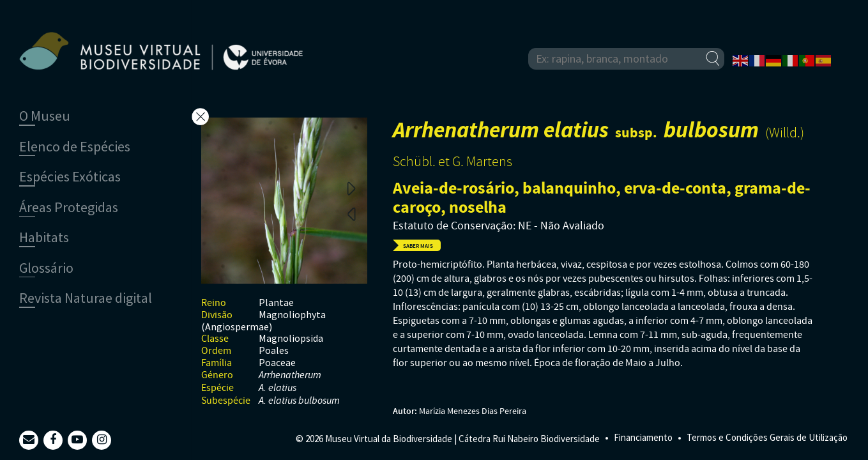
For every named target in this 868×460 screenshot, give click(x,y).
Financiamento (643, 437)
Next (351, 188)
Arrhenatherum (290, 375)
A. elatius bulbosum (299, 401)
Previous (351, 213)
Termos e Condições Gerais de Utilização (767, 437)
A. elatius (278, 388)
